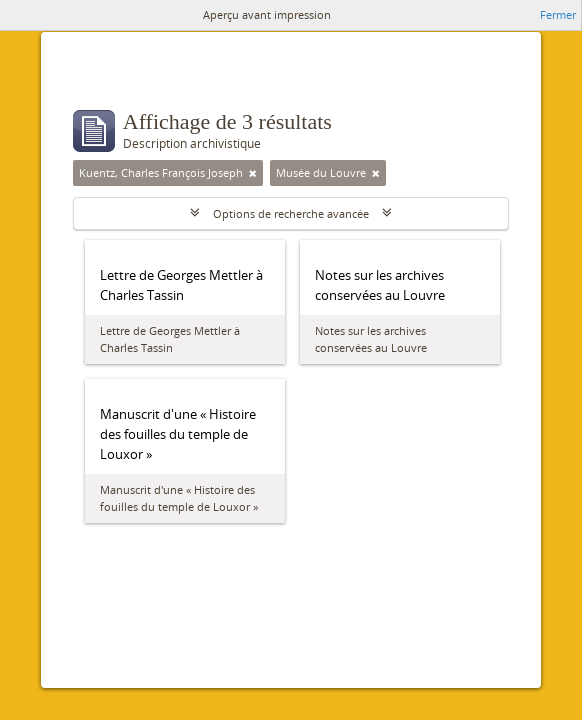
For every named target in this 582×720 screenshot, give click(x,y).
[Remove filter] (253, 173)
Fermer (558, 14)
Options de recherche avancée (291, 213)
